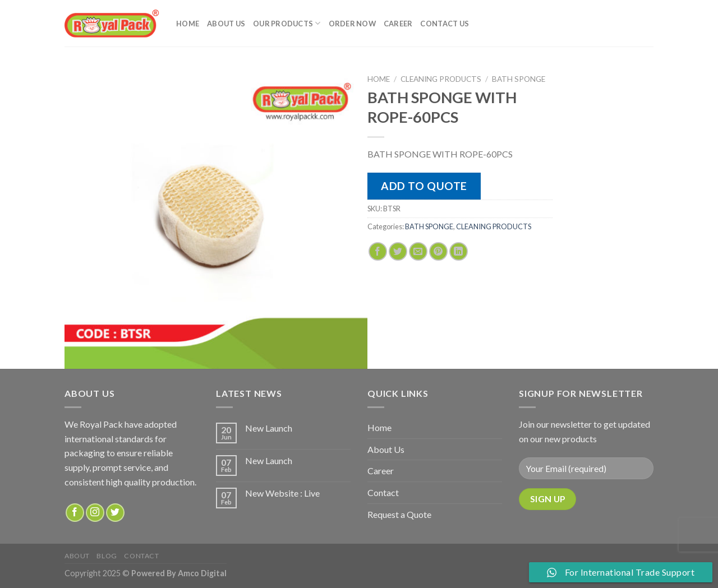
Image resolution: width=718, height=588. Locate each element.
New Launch (269, 428)
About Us (226, 24)
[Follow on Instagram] (95, 513)
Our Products (287, 23)
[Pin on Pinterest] (438, 251)
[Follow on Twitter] (115, 513)
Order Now (352, 24)
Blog (107, 556)
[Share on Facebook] (378, 251)
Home (188, 24)
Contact (383, 492)
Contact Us (445, 24)
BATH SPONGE (519, 79)
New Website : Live (282, 493)
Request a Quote (399, 514)
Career (398, 24)
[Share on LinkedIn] (459, 251)
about (77, 556)
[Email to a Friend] (418, 251)
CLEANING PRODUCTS (441, 79)
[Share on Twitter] (398, 251)
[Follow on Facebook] (75, 513)
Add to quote (424, 186)
